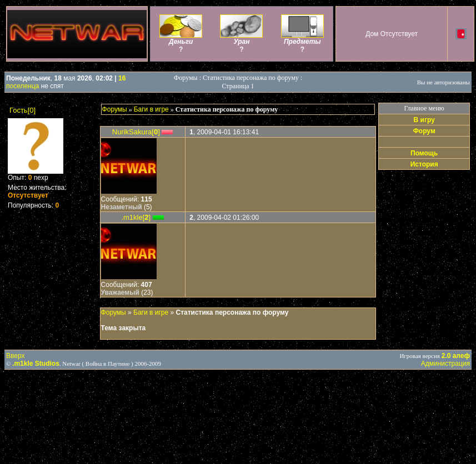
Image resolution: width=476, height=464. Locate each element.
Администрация (445, 364)
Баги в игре (151, 109)
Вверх (15, 356)
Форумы (115, 109)
